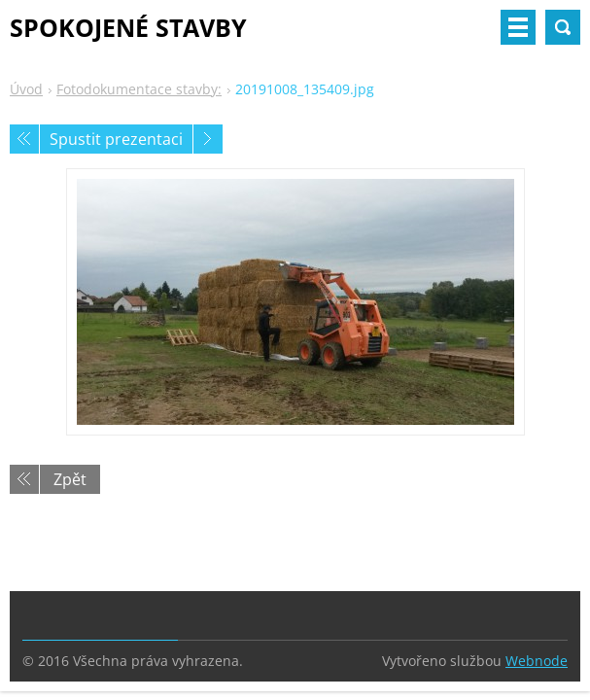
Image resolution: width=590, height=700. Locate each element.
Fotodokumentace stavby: (139, 89)
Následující (208, 139)
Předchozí (24, 139)
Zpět (70, 479)
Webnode (537, 661)
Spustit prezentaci (116, 139)
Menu (518, 27)
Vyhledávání (563, 27)
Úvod (26, 89)
